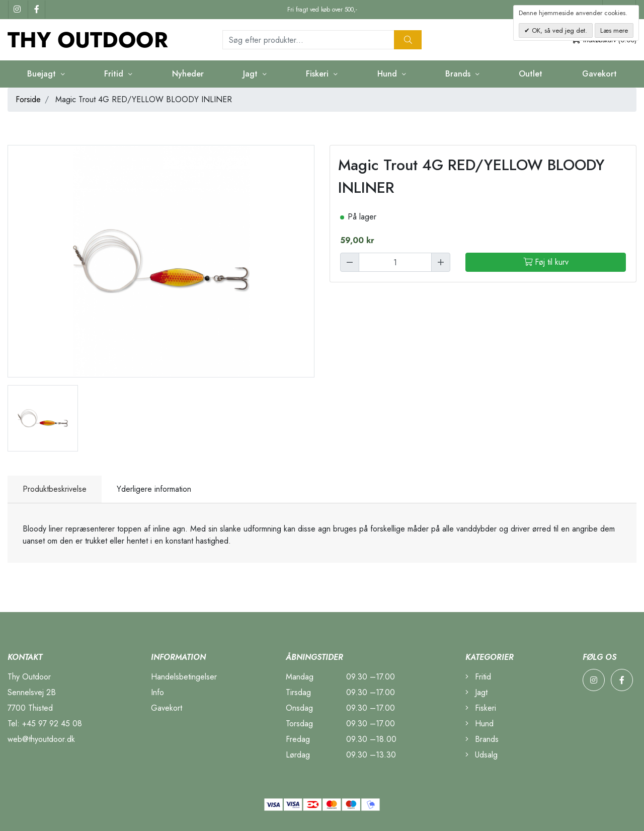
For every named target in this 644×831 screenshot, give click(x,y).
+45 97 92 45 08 (52, 724)
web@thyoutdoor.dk (41, 739)
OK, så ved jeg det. (558, 30)
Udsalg (481, 755)
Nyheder (188, 74)
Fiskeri (318, 74)
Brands (459, 74)
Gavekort (599, 74)
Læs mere (614, 30)
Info (157, 692)
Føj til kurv (546, 262)
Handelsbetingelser (184, 677)
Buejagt (43, 74)
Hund (388, 74)
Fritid (115, 74)
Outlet (531, 74)
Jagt (252, 74)
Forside (28, 99)
